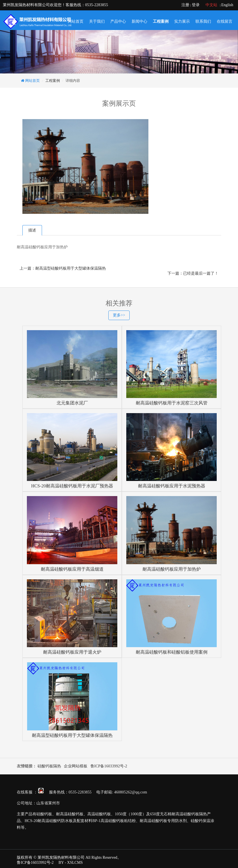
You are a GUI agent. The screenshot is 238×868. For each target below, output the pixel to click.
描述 (32, 230)
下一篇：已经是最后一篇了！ (193, 273)
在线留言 (225, 21)
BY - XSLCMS (71, 863)
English (227, 5)
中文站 (211, 5)
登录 (196, 5)
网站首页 (76, 21)
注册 (185, 5)
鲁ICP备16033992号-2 (109, 766)
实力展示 (182, 21)
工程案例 (161, 21)
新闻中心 (139, 21)
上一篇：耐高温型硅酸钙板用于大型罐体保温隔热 (63, 268)
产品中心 (118, 21)
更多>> (119, 315)
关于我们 (97, 21)
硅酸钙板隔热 (49, 766)
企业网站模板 (76, 766)
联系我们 (203, 21)
